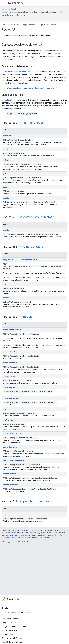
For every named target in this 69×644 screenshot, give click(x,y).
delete (6, 160)
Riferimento (53, 25)
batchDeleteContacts (13, 352)
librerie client (58, 51)
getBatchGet (9, 420)
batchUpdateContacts (13, 363)
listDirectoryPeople (13, 434)
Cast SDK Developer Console (13, 642)
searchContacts (10, 447)
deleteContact (10, 387)
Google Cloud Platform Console (14, 627)
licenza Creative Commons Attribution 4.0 (19, 533)
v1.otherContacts (31, 247)
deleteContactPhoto (12, 398)
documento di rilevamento (15, 72)
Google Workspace (29, 25)
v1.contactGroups (32, 123)
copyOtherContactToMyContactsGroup (20, 260)
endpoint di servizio (13, 100)
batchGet (7, 136)
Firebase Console (8, 634)
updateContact (10, 474)
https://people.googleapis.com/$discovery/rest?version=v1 (32, 88)
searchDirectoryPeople (14, 460)
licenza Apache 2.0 (15, 535)
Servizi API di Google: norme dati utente (17, 612)
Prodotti (16, 25)
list (5, 187)
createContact (10, 376)
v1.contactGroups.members (38, 217)
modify (6, 230)
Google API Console (9, 623)
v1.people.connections (35, 501)
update (6, 198)
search (6, 298)
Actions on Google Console (12, 638)
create (6, 149)
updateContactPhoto (12, 485)
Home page (6, 25)
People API (19, 3)
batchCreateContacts (13, 330)
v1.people (26, 317)
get (4, 174)
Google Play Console (10, 630)
